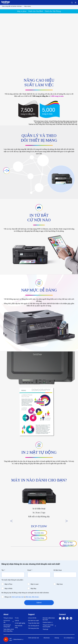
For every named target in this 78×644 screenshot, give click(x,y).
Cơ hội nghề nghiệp (20, 623)
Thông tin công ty (8, 618)
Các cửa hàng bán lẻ (34, 626)
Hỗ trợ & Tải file (32, 618)
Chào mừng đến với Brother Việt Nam (12, 6)
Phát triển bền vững (19, 627)
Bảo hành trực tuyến (34, 621)
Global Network (18, 639)
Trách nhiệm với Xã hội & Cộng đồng (9, 630)
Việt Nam (8, 639)
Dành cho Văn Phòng (53, 11)
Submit (39, 603)
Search (72, 3)
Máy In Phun (9, 584)
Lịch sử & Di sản (7, 621)
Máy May (33, 589)
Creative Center (47, 622)
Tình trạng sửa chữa (34, 628)
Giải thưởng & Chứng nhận (7, 626)
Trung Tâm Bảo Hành (34, 623)
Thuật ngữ (45, 629)
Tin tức (17, 618)
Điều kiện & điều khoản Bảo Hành (49, 619)
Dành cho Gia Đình (36, 11)
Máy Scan (60, 584)
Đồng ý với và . (22, 597)
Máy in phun (28, 6)
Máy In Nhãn (9, 589)
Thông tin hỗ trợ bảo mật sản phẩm (48, 626)
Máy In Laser (35, 584)
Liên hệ (17, 621)
